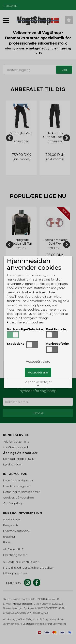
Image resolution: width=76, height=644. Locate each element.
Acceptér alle (38, 372)
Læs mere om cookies (25, 322)
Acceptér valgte (38, 362)
